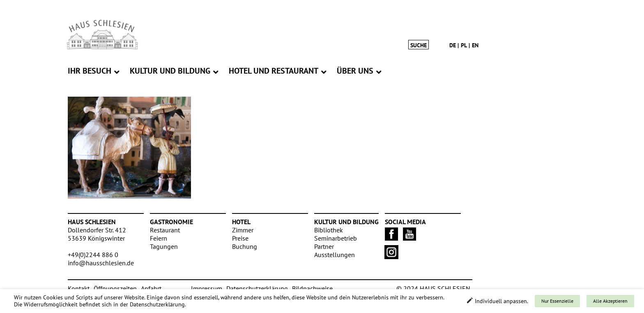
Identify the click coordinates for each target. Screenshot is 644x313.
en (475, 45)
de (453, 45)
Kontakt (79, 288)
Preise (240, 238)
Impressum (207, 288)
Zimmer (243, 230)
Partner (324, 246)
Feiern (159, 238)
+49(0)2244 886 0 (93, 255)
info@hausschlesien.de (101, 263)
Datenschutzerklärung (257, 288)
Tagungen (164, 246)
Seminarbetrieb (336, 238)
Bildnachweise (312, 288)
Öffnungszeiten (115, 288)
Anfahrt (151, 288)
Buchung (245, 246)
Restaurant (165, 230)
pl (464, 45)
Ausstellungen (335, 255)
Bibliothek (329, 230)
